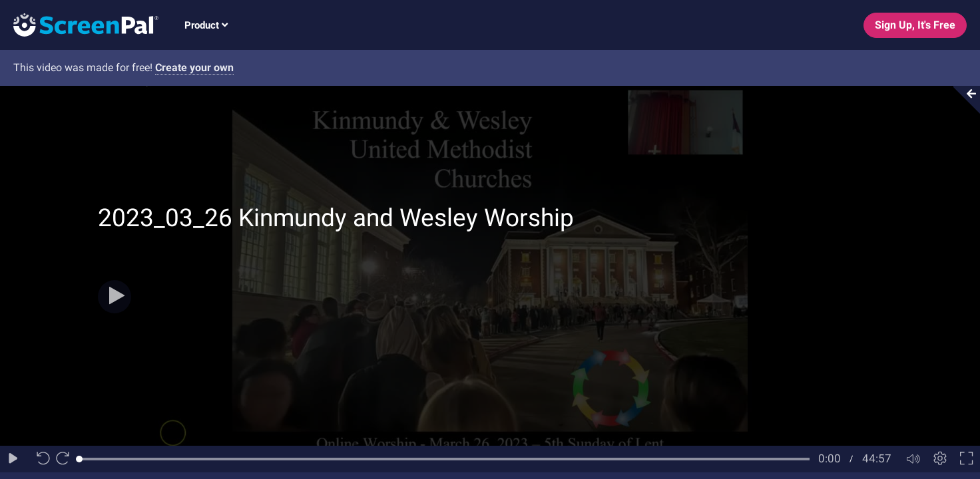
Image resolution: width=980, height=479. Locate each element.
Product (206, 25)
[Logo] (79, 24)
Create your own (194, 68)
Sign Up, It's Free (915, 25)
